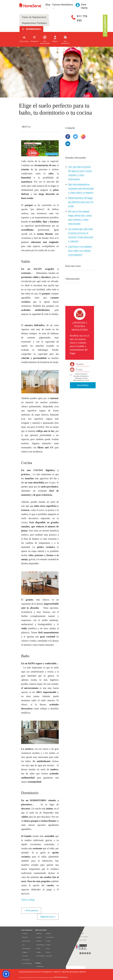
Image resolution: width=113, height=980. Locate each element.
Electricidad (24, 937)
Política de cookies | (36, 977)
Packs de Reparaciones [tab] (34, 17)
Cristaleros (48, 945)
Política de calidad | (51, 977)
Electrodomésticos (26, 941)
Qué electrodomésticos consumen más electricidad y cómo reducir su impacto (81, 188)
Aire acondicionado (26, 948)
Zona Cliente (81, 933)
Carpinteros (48, 933)
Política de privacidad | (28, 977)
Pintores (48, 948)
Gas (23, 945)
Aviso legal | (21, 977)
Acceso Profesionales (83, 937)
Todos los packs (26, 960)
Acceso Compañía (82, 940)
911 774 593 (82, 18)
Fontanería (24, 933)
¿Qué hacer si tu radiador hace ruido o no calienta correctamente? (80, 251)
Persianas (38, 952)
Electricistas (39, 933)
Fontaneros (39, 941)
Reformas (48, 952)
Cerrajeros (48, 941)
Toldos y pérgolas (49, 937)
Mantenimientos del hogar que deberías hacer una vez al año (81, 202)
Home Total (25, 956)
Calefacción (39, 937)
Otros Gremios (49, 956)
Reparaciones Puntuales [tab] (34, 23)
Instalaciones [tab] (33, 29)
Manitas (38, 948)
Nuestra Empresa (40, 966)
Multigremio (25, 952)
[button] (40, 148)
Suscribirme (83, 385)
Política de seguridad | (44, 977)
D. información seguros (27, 963)
